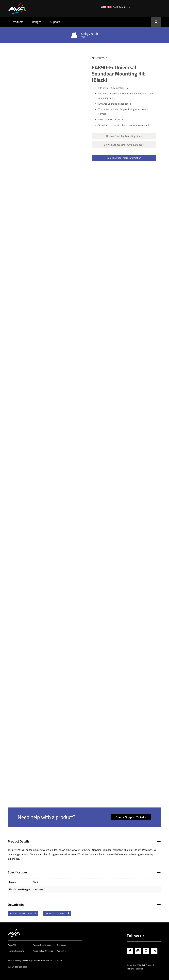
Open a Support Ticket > (131, 817)
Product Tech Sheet (58, 913)
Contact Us (62, 945)
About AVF (12, 945)
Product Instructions (23, 913)
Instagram (138, 951)
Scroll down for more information (124, 158)
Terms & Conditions (16, 951)
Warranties (62, 951)
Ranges (37, 22)
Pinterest (146, 951)
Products (18, 22)
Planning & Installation (42, 945)
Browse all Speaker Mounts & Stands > (124, 145)
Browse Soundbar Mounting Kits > (124, 136)
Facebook (130, 951)
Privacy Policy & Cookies (43, 951)
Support (55, 22)
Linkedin (154, 951)
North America (114, 7)
